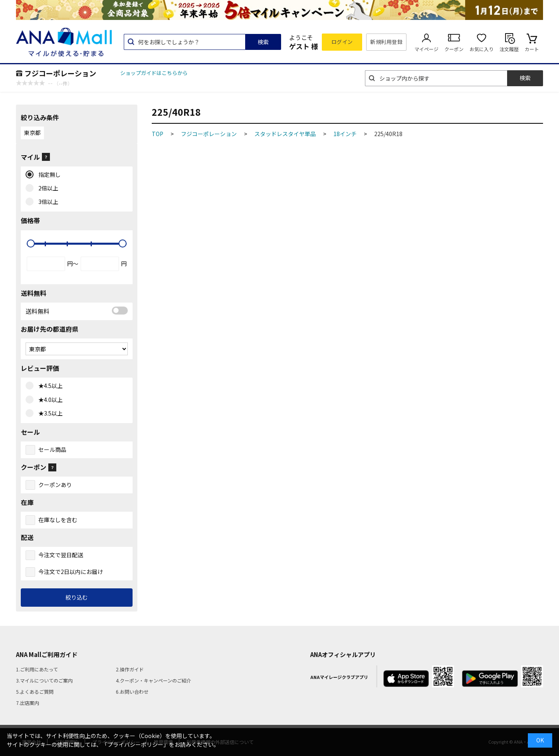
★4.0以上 (49, 400)
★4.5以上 (49, 386)
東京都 (32, 133)
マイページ (426, 49)
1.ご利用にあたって (37, 669)
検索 (263, 42)
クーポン (454, 49)
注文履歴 (509, 49)
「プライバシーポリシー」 (135, 744)
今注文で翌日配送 (61, 555)
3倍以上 (47, 202)
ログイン (342, 42)
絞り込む (77, 597)
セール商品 (52, 449)
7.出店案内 (28, 703)
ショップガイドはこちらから (154, 73)
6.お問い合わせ (132, 692)
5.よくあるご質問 (35, 692)
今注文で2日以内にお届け (71, 572)
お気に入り (482, 49)
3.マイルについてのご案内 (44, 680)
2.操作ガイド (130, 669)
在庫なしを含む (58, 520)
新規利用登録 (386, 42)
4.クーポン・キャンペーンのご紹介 (154, 680)
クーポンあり (55, 485)
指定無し (48, 175)
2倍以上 (47, 188)
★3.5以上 (49, 414)
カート (532, 49)
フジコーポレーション (60, 73)
